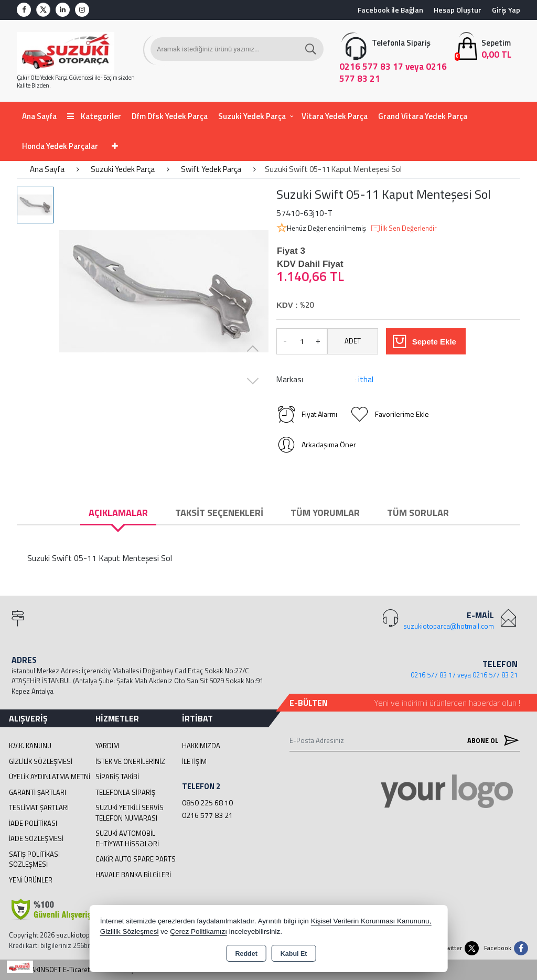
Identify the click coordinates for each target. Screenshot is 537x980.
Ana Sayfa (39, 116)
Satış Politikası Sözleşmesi (34, 859)
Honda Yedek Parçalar (60, 146)
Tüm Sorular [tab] (418, 513)
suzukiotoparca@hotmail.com (449, 626)
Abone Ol (491, 741)
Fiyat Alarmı (307, 414)
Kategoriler (94, 116)
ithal (366, 379)
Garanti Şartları (37, 792)
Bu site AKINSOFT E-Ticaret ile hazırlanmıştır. (75, 970)
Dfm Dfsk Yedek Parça (170, 116)
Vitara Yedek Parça (335, 116)
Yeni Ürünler (31, 880)
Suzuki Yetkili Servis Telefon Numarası (130, 813)
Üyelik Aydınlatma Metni (50, 777)
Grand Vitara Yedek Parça (423, 116)
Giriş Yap (506, 10)
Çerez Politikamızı (198, 931)
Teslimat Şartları (39, 807)
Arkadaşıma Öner (316, 445)
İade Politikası (33, 823)
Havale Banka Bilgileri (133, 875)
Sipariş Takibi (117, 777)
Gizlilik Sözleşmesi (41, 761)
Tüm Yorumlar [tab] (325, 513)
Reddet (246, 954)
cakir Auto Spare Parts (136, 859)
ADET (353, 341)
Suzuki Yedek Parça (252, 116)
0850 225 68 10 (207, 803)
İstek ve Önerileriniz (130, 761)
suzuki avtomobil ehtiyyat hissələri (127, 838)
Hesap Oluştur (458, 10)
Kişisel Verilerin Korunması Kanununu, (371, 921)
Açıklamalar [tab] (118, 513)
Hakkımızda (201, 746)
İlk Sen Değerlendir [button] (404, 229)
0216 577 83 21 (207, 815)
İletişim (194, 761)
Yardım (107, 746)
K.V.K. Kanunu (30, 746)
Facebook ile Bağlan (390, 10)
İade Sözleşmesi (36, 838)
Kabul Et (294, 954)
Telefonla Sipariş (125, 792)
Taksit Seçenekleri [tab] (219, 513)
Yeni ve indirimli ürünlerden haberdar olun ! (447, 703)
